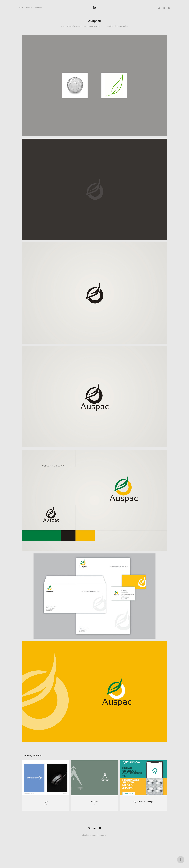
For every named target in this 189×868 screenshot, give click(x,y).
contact (38, 8)
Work (21, 8)
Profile (29, 8)
